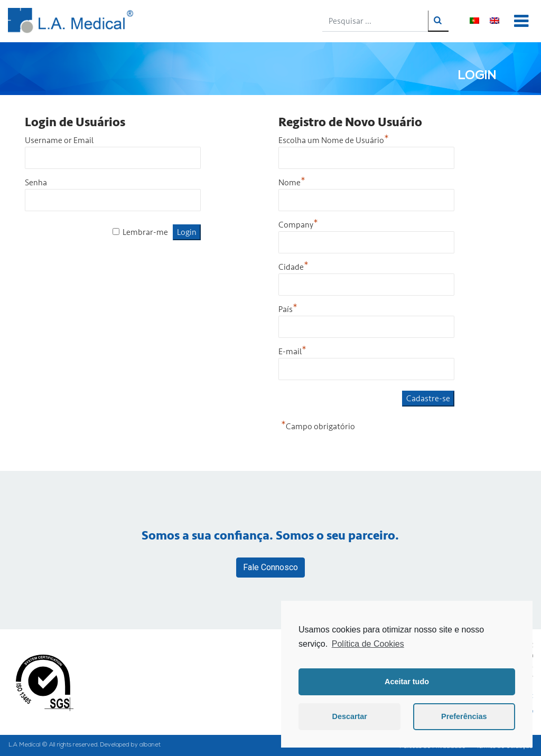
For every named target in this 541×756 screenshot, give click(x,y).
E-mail (292, 352)
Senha (36, 183)
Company (298, 225)
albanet (150, 745)
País (288, 309)
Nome (292, 183)
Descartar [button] (350, 716)
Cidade (293, 267)
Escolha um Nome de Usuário (334, 140)
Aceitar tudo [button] (407, 682)
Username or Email (59, 140)
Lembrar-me (145, 232)
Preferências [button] (464, 716)
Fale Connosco (270, 567)
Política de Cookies (368, 644)
